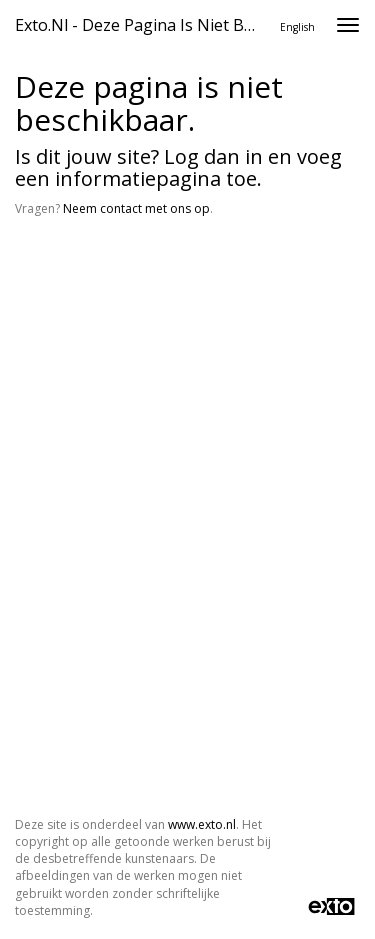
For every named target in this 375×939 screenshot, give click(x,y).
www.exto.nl (202, 824)
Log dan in (213, 156)
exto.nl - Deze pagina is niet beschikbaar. (143, 25)
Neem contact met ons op (136, 208)
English (297, 27)
